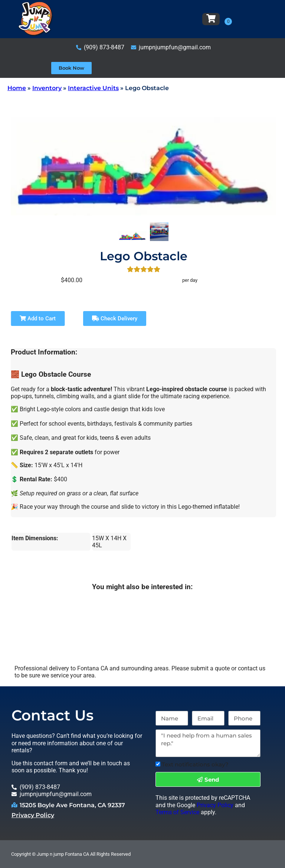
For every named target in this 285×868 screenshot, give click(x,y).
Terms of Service (177, 812)
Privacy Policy (33, 815)
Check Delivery (115, 319)
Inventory (47, 88)
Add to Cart (38, 319)
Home (17, 88)
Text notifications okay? (195, 764)
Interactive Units (93, 88)
